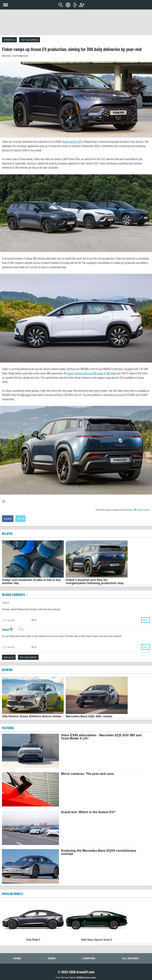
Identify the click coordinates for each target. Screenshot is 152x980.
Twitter (21, 519)
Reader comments (15, 595)
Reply (146, 620)
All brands (130, 958)
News (52, 958)
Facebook (8, 519)
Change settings (142, 510)
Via (4, 501)
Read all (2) (9, 657)
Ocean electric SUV (72, 142)
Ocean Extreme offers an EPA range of (92, 373)
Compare (89, 958)
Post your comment (29, 40)
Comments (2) (9, 40)
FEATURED (8, 728)
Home (17, 958)
